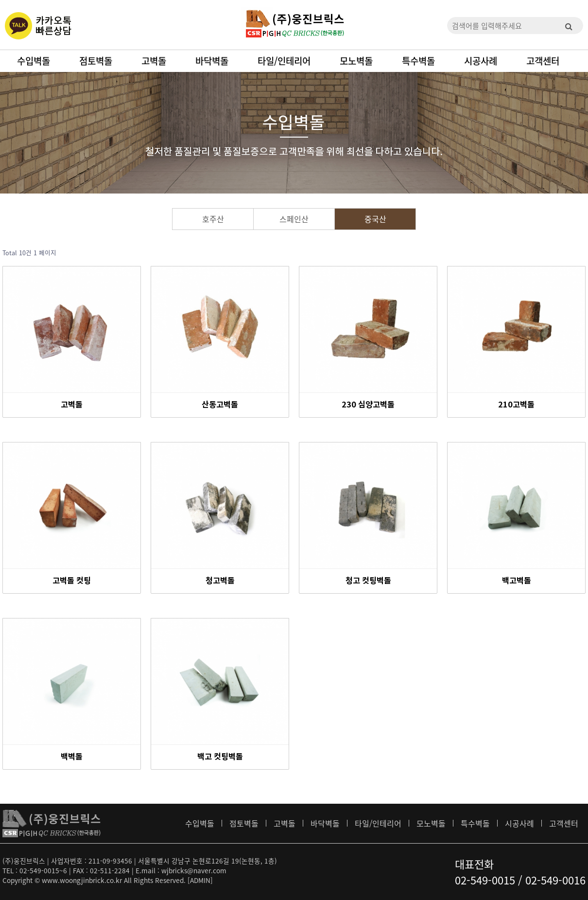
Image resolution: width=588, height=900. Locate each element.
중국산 (375, 219)
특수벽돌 (418, 61)
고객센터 (543, 61)
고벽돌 (154, 61)
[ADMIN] (200, 880)
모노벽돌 (356, 61)
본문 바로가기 (0, 0)
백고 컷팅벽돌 (220, 757)
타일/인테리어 (284, 61)
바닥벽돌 (212, 61)
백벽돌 (72, 757)
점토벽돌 (96, 61)
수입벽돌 (34, 61)
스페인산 (294, 219)
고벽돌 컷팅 (72, 581)
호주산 (213, 219)
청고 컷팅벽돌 (368, 581)
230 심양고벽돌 (368, 405)
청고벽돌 (220, 581)
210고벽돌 (516, 405)
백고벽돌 (517, 581)
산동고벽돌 (220, 405)
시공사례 (481, 61)
